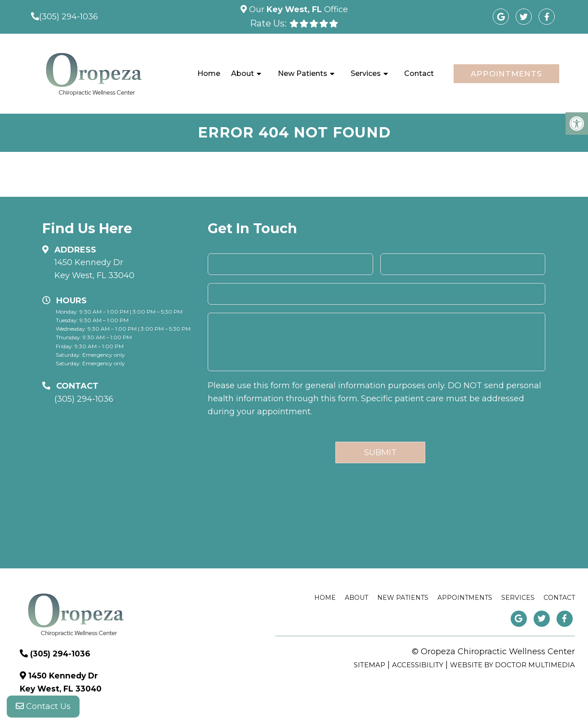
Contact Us (43, 709)
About (243, 73)
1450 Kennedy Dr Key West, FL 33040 (94, 269)
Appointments (506, 74)
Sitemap (370, 665)
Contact (419, 73)
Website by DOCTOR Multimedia (512, 665)
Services (366, 73)
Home (209, 73)
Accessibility (418, 665)
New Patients (303, 73)
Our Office (297, 9)
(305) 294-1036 (69, 17)
